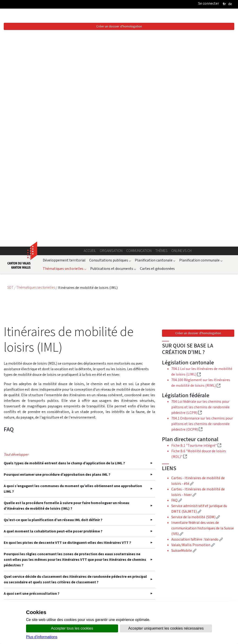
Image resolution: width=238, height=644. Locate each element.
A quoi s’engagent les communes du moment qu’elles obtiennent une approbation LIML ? (73, 386)
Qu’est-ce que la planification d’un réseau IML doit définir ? (53, 418)
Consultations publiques (110, 52)
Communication (139, 43)
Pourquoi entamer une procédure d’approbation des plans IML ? (57, 372)
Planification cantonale (155, 52)
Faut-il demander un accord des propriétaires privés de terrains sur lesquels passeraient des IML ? (67, 534)
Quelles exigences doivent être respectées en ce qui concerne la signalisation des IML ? (76, 551)
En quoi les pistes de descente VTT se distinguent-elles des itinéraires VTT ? (67, 440)
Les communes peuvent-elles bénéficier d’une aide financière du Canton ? (66, 565)
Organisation (111, 43)
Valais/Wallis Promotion (193, 337)
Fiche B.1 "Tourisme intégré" (196, 238)
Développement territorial (64, 52)
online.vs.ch (181, 43)
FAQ (177, 292)
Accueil (90, 43)
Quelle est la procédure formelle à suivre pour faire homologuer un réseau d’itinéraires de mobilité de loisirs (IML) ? (66, 403)
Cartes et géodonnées (157, 61)
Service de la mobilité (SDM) (196, 309)
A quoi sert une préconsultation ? (32, 491)
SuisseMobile (184, 343)
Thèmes (161, 43)
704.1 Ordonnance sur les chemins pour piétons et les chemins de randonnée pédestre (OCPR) (202, 216)
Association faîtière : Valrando (197, 332)
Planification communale (201, 52)
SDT (11, 80)
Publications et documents (113, 61)
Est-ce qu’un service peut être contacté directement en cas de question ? (65, 503)
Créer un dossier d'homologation (198, 125)
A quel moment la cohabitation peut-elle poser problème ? (53, 429)
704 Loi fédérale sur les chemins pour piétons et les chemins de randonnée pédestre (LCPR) (200, 199)
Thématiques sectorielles (65, 61)
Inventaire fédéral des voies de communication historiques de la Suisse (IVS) (203, 320)
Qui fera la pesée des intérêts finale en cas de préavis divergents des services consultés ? (69, 517)
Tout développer (16, 352)
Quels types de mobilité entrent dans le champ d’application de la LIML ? (64, 361)
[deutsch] (230, 4)
